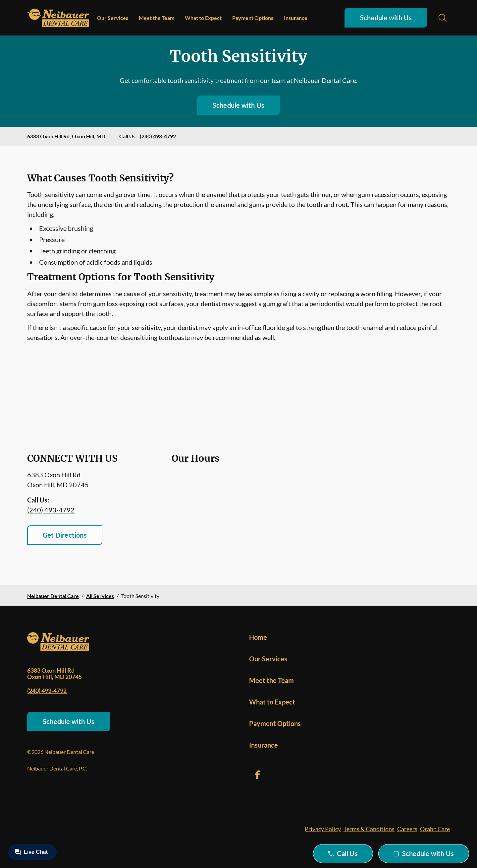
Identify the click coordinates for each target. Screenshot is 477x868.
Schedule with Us (386, 18)
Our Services (113, 18)
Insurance (296, 18)
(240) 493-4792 (158, 136)
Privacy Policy (323, 829)
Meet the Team (157, 18)
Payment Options (253, 18)
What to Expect (203, 18)
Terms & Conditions (369, 829)
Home (258, 637)
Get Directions (65, 535)
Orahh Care (435, 829)
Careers (407, 829)
